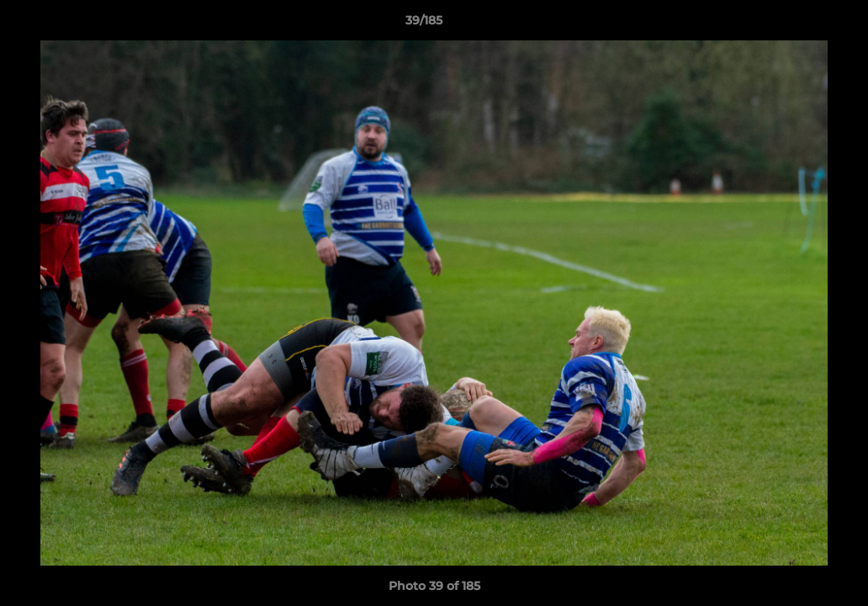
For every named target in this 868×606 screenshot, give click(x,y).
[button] (797, 24)
